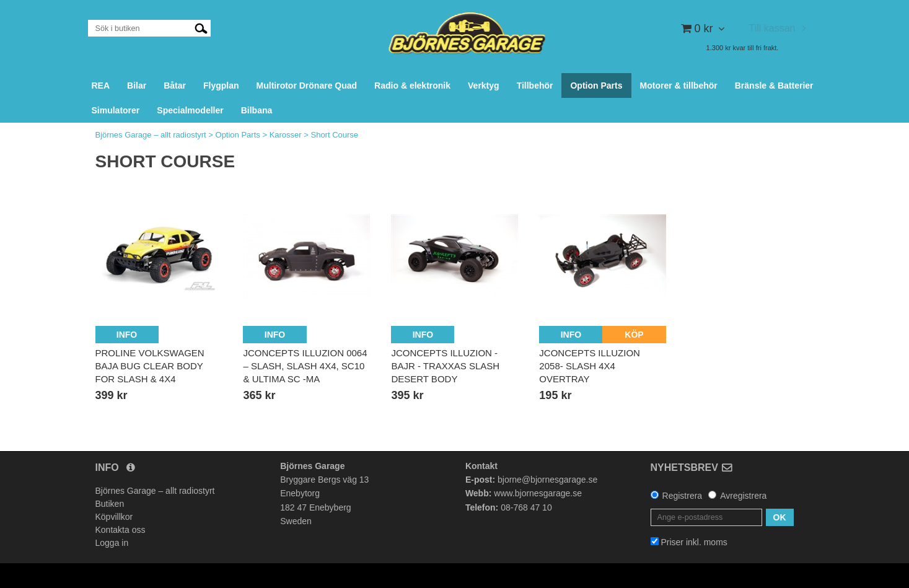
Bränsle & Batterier (774, 86)
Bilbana (257, 110)
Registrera (683, 496)
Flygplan (221, 86)
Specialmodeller (190, 110)
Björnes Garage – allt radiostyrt (151, 135)
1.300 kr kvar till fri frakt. (743, 48)
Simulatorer (116, 110)
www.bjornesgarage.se (538, 493)
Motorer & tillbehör (679, 86)
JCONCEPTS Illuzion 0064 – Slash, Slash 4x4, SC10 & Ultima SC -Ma (305, 366)
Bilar (137, 86)
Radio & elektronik (412, 86)
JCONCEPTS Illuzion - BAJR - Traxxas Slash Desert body (445, 366)
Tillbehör (535, 86)
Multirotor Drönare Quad (307, 86)
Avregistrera (743, 496)
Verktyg (484, 86)
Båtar (175, 86)
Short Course (334, 135)
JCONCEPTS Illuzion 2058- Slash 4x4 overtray (590, 366)
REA (101, 86)
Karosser (286, 135)
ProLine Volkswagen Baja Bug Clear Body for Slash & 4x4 (150, 366)
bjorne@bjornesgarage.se (547, 480)
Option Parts (596, 86)
